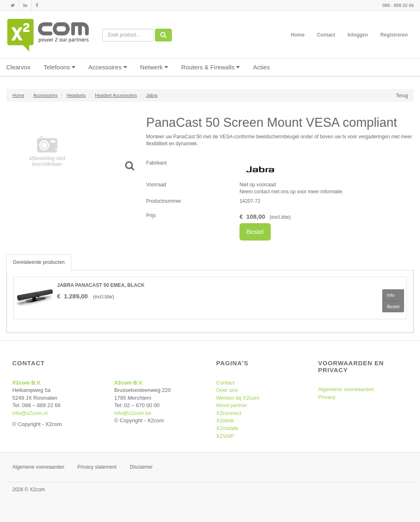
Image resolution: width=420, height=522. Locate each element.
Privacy (327, 397)
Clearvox (18, 67)
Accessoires (108, 67)
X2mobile (227, 428)
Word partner (232, 405)
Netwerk (154, 67)
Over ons (227, 390)
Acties (261, 67)
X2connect (229, 413)
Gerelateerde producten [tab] (39, 262)
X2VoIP (225, 436)
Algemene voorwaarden (346, 389)
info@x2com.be (133, 413)
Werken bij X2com (238, 398)
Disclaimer (141, 467)
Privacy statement (97, 467)
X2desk (225, 420)
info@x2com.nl (30, 413)
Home (298, 35)
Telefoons (59, 67)
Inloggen (358, 35)
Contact (326, 35)
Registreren (394, 35)
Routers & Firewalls (211, 67)
